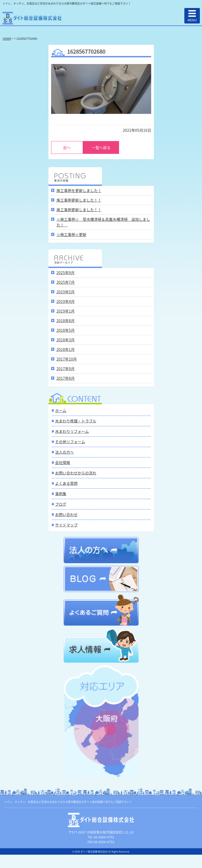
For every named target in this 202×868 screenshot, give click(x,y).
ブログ (61, 504)
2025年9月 (66, 273)
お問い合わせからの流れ (76, 473)
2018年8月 (66, 321)
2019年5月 (66, 292)
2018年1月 (66, 349)
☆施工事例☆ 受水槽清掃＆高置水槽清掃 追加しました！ (103, 222)
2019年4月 (66, 301)
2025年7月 (66, 282)
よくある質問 (66, 483)
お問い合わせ (66, 514)
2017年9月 (66, 369)
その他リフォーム (70, 442)
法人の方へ (64, 452)
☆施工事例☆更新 (71, 234)
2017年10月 (67, 359)
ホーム (61, 410)
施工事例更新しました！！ (79, 200)
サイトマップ (66, 525)
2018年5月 (66, 330)
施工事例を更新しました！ (79, 190)
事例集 (61, 494)
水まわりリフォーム (72, 431)
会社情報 (63, 462)
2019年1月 (66, 311)
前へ (67, 147)
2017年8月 (66, 378)
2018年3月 (66, 340)
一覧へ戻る (101, 147)
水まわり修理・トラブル (76, 421)
